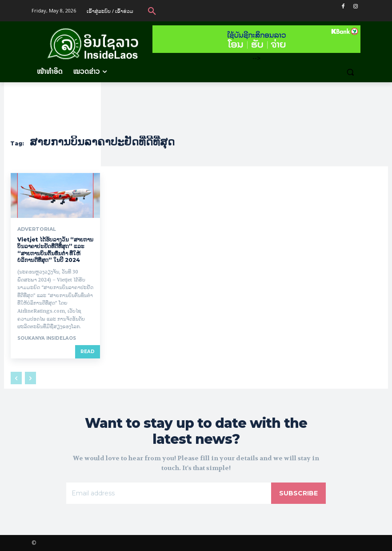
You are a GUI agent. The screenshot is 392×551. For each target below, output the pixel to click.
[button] (152, 11)
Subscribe (298, 493)
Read (88, 352)
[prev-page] (16, 378)
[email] (169, 493)
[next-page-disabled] (30, 378)
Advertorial (35, 229)
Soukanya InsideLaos (47, 338)
